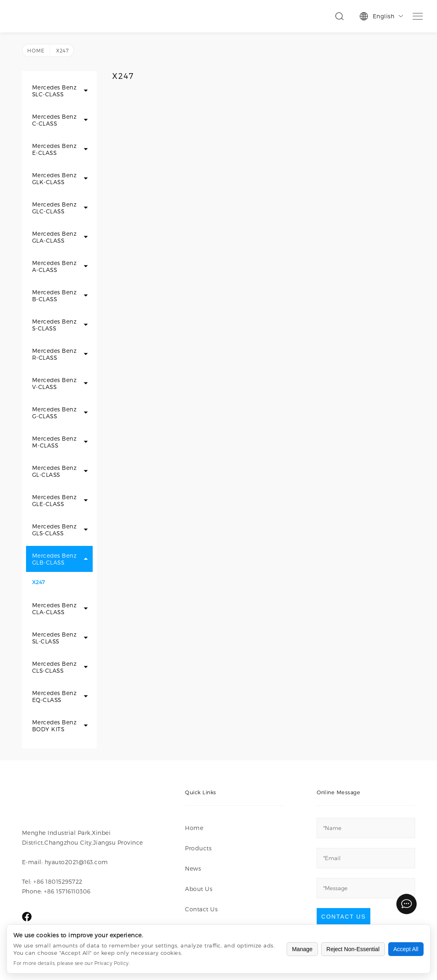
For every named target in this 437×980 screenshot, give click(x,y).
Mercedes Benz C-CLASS (54, 120)
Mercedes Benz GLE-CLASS (54, 500)
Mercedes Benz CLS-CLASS (54, 667)
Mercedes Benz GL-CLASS (54, 471)
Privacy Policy (112, 963)
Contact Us (201, 909)
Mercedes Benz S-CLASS (54, 325)
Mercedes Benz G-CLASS (54, 413)
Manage (302, 949)
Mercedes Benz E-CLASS (54, 149)
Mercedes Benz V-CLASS (54, 383)
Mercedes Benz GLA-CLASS (54, 237)
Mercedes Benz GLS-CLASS (54, 530)
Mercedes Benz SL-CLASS (54, 638)
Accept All (406, 949)
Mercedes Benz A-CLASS (54, 266)
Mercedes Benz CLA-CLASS (54, 608)
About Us (199, 889)
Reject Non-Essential (353, 949)
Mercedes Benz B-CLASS (54, 296)
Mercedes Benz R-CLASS (54, 354)
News (193, 868)
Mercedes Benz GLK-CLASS (54, 178)
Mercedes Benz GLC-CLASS (54, 208)
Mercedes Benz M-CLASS (54, 442)
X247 (39, 582)
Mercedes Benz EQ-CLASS (54, 696)
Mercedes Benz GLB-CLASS (54, 559)
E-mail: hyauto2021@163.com (65, 862)
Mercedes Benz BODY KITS (54, 726)
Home (36, 50)
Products (198, 848)
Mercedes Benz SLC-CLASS (54, 91)
